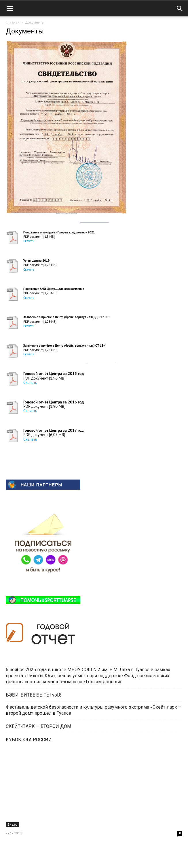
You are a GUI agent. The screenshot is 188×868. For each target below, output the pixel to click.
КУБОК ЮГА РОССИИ (29, 740)
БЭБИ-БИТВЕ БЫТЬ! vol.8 (34, 695)
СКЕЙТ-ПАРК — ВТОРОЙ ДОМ (38, 726)
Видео (13, 824)
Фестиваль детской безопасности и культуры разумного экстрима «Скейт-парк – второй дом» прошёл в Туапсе (93, 710)
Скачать (29, 241)
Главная (13, 22)
